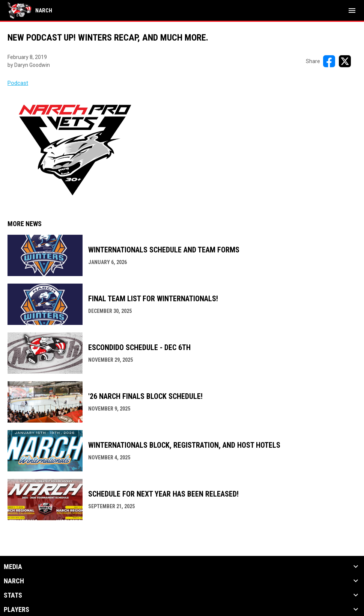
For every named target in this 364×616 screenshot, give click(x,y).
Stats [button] (13, 595)
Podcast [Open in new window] (18, 83)
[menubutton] (352, 11)
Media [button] (13, 567)
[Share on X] (345, 61)
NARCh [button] (14, 581)
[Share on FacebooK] (329, 61)
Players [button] (17, 610)
